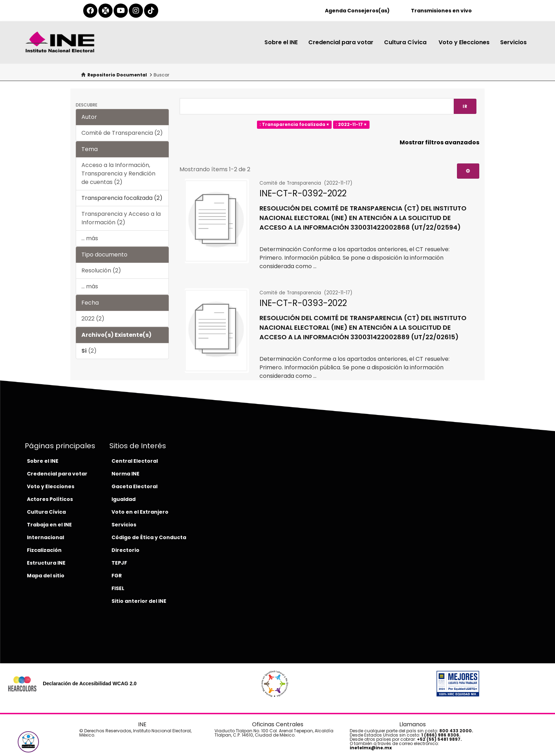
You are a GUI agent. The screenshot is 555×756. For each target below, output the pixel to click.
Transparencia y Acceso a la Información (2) (121, 218)
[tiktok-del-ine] (151, 11)
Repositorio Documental (117, 75)
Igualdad (124, 499)
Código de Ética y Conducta (149, 537)
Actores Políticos (50, 499)
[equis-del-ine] (105, 11)
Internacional (45, 537)
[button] (28, 742)
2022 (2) (93, 319)
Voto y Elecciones (464, 42)
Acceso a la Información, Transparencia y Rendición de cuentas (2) (118, 174)
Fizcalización (44, 550)
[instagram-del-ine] (136, 11)
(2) (89, 351)
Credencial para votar (341, 42)
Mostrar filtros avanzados (439, 142)
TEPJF (119, 563)
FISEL (118, 588)
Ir (465, 106)
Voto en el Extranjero (140, 512)
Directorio (125, 550)
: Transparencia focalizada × (294, 125)
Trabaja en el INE (49, 525)
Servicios (513, 42)
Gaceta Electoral (135, 486)
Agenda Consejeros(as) (357, 11)
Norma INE (125, 474)
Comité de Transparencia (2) (122, 133)
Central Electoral (135, 461)
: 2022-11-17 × (351, 125)
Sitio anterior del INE (139, 601)
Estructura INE (46, 563)
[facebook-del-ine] (90, 11)
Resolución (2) (101, 270)
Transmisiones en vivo (441, 11)
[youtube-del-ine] (121, 11)
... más (90, 238)
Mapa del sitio (46, 576)
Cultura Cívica (406, 42)
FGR (117, 576)
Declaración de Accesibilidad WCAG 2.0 (90, 683)
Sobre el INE (281, 42)
